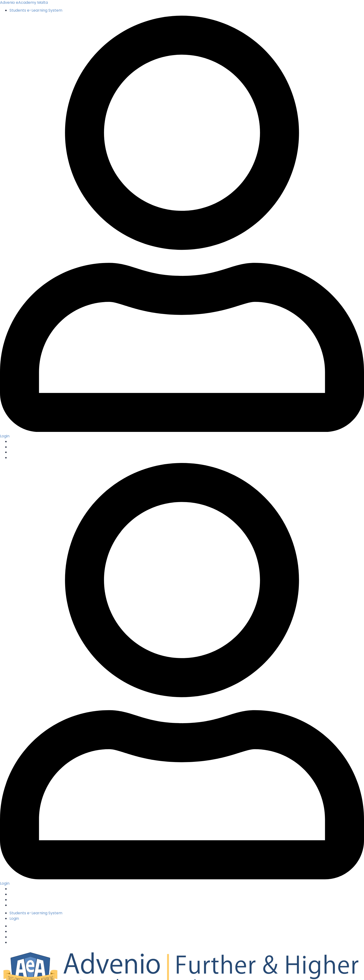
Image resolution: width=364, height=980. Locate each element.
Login (14, 918)
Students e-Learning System (36, 10)
